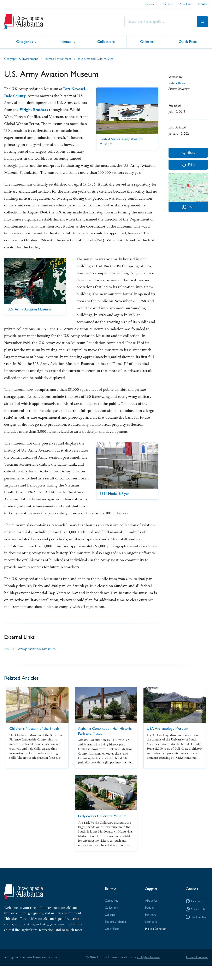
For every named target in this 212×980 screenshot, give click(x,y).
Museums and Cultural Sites (98, 59)
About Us (185, 4)
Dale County (31, 96)
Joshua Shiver (177, 84)
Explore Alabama (115, 936)
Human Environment (60, 59)
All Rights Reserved (148, 972)
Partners (167, 4)
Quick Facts (188, 41)
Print (188, 166)
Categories (25, 41)
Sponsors (150, 4)
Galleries (147, 41)
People (149, 922)
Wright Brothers (65, 110)
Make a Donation (156, 943)
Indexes (65, 41)
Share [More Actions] (188, 153)
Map (188, 208)
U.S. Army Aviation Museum (35, 663)
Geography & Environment (22, 59)
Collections (106, 41)
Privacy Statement (196, 972)
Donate (203, 4)
